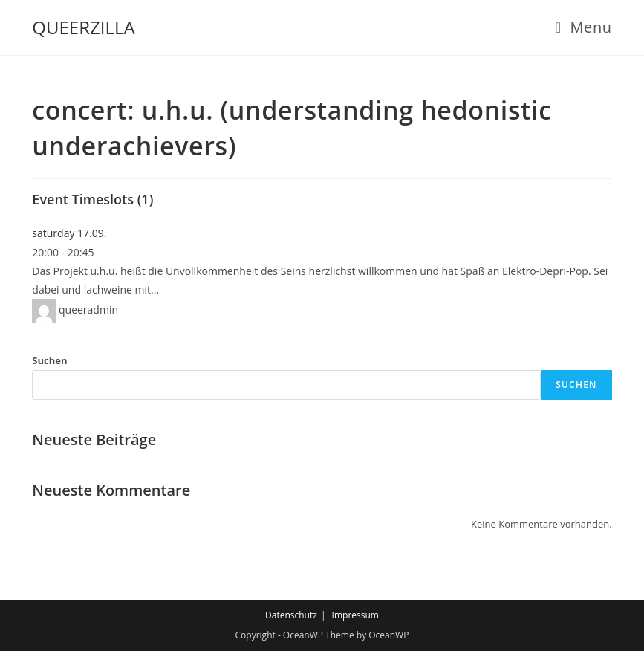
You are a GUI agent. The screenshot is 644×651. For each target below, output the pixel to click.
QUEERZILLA (83, 27)
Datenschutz (291, 615)
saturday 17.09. (69, 233)
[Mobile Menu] (584, 27)
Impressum (355, 615)
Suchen (49, 360)
